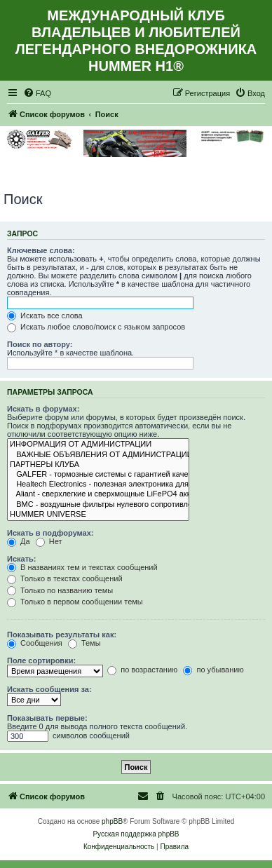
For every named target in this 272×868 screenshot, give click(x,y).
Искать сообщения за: (49, 689)
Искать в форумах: (43, 409)
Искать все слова (45, 316)
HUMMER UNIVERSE (98, 515)
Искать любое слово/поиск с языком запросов (96, 327)
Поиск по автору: (40, 344)
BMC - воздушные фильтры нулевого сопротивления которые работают (98, 505)
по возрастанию (142, 670)
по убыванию (213, 670)
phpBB (112, 821)
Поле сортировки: (41, 660)
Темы (84, 643)
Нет (49, 541)
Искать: (21, 559)
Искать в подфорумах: (50, 533)
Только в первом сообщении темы (75, 602)
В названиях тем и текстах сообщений (82, 567)
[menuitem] (37, 93)
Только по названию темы (60, 590)
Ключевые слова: (41, 250)
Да (19, 541)
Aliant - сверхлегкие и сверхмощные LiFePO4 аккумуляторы (98, 494)
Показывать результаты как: (62, 635)
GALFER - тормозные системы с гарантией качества (98, 475)
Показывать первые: (47, 718)
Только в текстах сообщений (65, 578)
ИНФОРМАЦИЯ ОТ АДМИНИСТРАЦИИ (98, 445)
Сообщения (35, 643)
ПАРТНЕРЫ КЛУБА (98, 465)
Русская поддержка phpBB (136, 834)
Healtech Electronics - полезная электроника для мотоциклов (98, 484)
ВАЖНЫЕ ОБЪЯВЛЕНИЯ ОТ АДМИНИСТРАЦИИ (98, 455)
